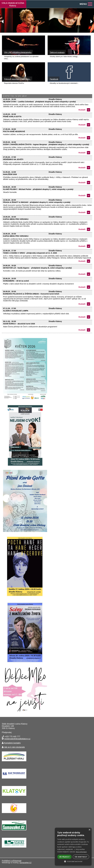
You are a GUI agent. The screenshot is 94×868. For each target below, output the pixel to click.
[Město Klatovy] (14, 796)
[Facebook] (69, 81)
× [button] (89, 830)
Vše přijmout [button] (65, 857)
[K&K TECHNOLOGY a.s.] (14, 779)
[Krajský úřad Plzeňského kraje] (14, 762)
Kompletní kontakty (12, 743)
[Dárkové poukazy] (69, 54)
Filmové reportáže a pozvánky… (18, 79)
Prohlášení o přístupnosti (12, 861)
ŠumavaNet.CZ (25, 863)
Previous (4, 21)
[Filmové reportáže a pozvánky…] (23, 81)
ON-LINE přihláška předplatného (18, 52)
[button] (73, 861)
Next (90, 21)
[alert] (73, 847)
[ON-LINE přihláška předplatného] (23, 54)
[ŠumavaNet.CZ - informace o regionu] (14, 831)
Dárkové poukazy (57, 52)
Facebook (54, 79)
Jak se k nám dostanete (14, 747)
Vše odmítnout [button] (81, 857)
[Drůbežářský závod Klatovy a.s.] (14, 814)
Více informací (81, 852)
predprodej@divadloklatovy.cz (17, 739)
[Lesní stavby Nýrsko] (14, 848)
